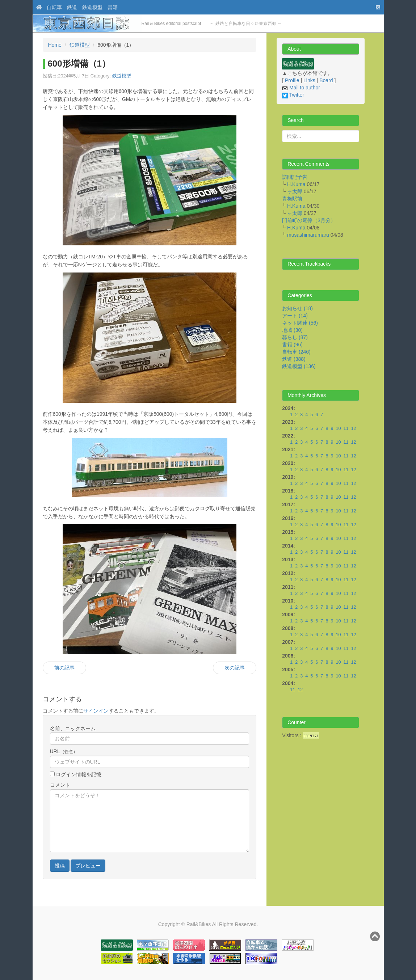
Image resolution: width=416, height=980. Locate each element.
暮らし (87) (295, 337)
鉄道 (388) (294, 359)
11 (346, 428)
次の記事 (235, 668)
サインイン (96, 711)
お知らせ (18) (297, 308)
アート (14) (295, 316)
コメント (60, 785)
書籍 (113, 7)
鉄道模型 (92, 7)
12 (353, 428)
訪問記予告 (295, 177)
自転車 (54, 7)
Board (326, 80)
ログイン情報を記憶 (78, 774)
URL (64, 751)
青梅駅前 (292, 199)
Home (55, 45)
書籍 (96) (292, 345)
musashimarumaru (308, 235)
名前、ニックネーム (73, 728)
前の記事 (64, 668)
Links (309, 80)
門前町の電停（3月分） (309, 220)
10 (338, 428)
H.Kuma (296, 184)
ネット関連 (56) (300, 323)
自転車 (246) (296, 352)
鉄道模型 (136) (299, 366)
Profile (292, 80)
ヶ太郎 (295, 191)
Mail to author (301, 88)
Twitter (293, 95)
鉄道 (72, 7)
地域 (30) (292, 330)
